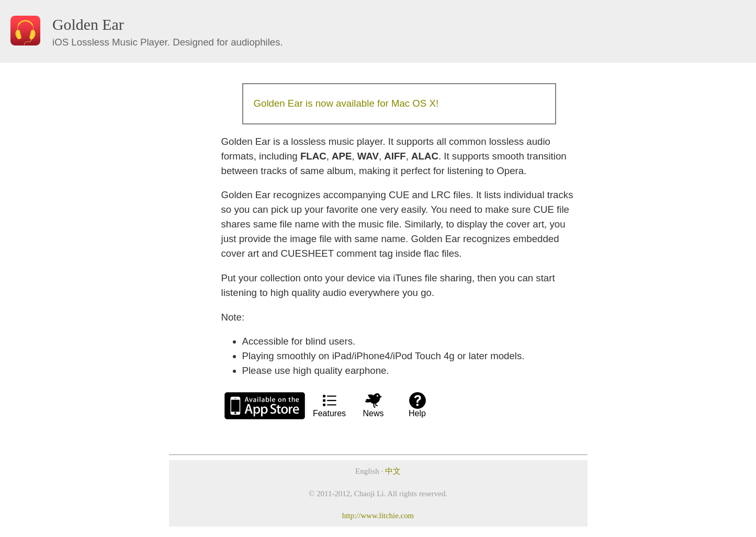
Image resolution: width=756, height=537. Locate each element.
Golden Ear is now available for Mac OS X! (346, 103)
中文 (393, 471)
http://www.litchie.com (378, 516)
